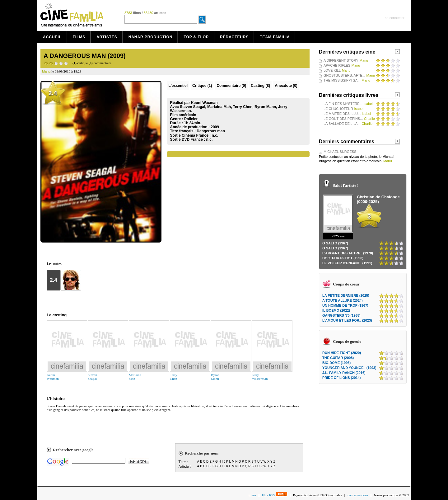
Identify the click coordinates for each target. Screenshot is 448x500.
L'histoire (56, 399)
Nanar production (151, 37)
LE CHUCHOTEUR (338, 109)
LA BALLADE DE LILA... (342, 124)
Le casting (57, 315)
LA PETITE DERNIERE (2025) (346, 295)
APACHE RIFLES (337, 65)
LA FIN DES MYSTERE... (343, 104)
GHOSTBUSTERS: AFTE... (344, 75)
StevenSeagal (92, 377)
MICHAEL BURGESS (340, 152)
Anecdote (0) (286, 86)
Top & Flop (196, 37)
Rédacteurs (234, 37)
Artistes (107, 37)
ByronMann (215, 377)
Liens (252, 495)
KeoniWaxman (53, 377)
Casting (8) (260, 86)
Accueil (52, 37)
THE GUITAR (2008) (338, 358)
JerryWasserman (260, 377)
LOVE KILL (332, 70)
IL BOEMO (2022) (336, 310)
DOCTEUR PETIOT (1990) (343, 258)
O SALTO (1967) (335, 243)
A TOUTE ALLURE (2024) (343, 300)
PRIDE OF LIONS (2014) (341, 378)
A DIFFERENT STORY (341, 60)
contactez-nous (358, 495)
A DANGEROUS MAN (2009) (85, 56)
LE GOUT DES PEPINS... (343, 119)
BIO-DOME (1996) (336, 363)
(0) (231, 86)
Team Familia (275, 37)
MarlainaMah (135, 377)
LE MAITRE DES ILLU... (342, 114)
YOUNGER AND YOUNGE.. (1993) (349, 368)
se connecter (395, 18)
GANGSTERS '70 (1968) (341, 315)
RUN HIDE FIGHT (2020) (342, 353)
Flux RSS (275, 495)
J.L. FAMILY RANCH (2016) (344, 373)
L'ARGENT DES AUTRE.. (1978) (348, 253)
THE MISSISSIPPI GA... (342, 80)
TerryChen (174, 377)
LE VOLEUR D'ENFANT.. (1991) (347, 263)
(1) (202, 86)
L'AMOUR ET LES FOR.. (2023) (347, 320)
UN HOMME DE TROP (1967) (345, 305)
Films (79, 37)
